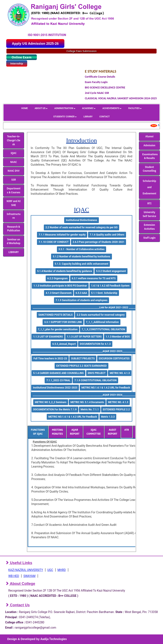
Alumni (149, 136)
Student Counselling (150, 169)
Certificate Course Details (100, 77)
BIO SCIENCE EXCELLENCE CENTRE (105, 87)
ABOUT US (41, 108)
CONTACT (105, 117)
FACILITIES (135, 108)
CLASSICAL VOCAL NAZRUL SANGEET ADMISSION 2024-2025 (121, 98)
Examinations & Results (150, 156)
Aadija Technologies (53, 639)
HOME (25, 108)
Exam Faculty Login (96, 82)
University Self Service (149, 214)
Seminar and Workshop (14, 241)
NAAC (14, 162)
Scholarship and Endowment (149, 187)
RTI (149, 203)
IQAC (13, 153)
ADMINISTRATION (65, 108)
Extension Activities (150, 227)
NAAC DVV (14, 171)
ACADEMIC (89, 108)
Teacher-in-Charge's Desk (14, 140)
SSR (13, 180)
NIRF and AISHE (14, 203)
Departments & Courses (14, 190)
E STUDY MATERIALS (101, 71)
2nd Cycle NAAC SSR (97, 93)
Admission (149, 145)
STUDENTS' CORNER (65, 117)
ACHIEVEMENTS (112, 108)
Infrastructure (13, 216)
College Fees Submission (81, 51)
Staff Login (149, 238)
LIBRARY (88, 117)
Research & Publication (13, 229)
